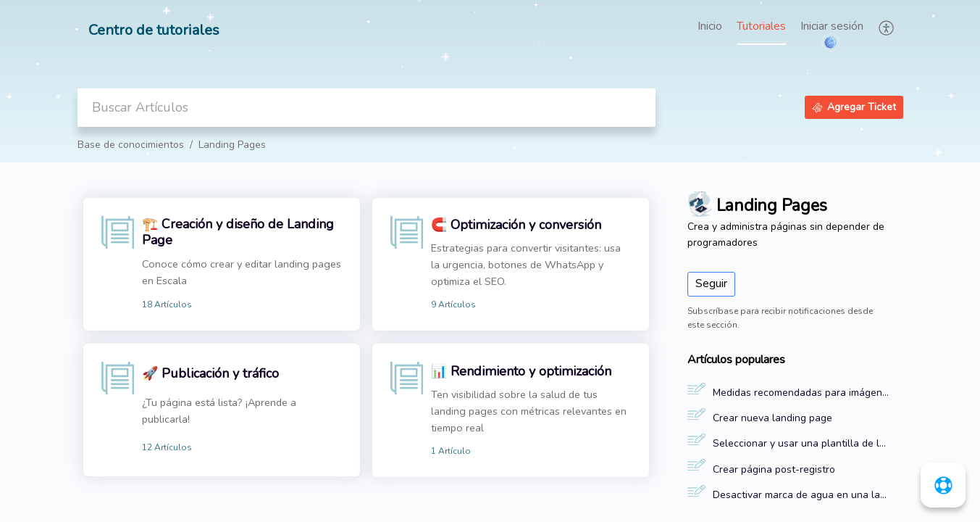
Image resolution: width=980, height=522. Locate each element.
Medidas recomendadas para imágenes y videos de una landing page (801, 393)
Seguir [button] (711, 283)
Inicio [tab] (710, 26)
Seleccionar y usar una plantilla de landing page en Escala (801, 443)
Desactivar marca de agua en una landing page (801, 495)
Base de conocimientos (131, 145)
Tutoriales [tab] (761, 26)
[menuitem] (832, 28)
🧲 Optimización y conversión (516, 225)
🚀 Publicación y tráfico (210, 373)
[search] (367, 108)
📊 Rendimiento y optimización (521, 371)
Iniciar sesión (832, 26)
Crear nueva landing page (772, 418)
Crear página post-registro (774, 469)
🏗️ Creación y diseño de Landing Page (238, 232)
